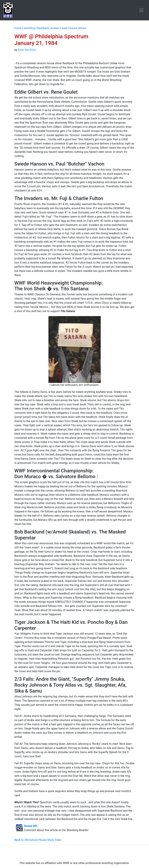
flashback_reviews (48, 28)
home (18, 28)
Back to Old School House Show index (38, 840)
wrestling (29, 28)
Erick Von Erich (27, 50)
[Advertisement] (75, 853)
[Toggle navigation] (141, 10)
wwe (65, 28)
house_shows (78, 28)
